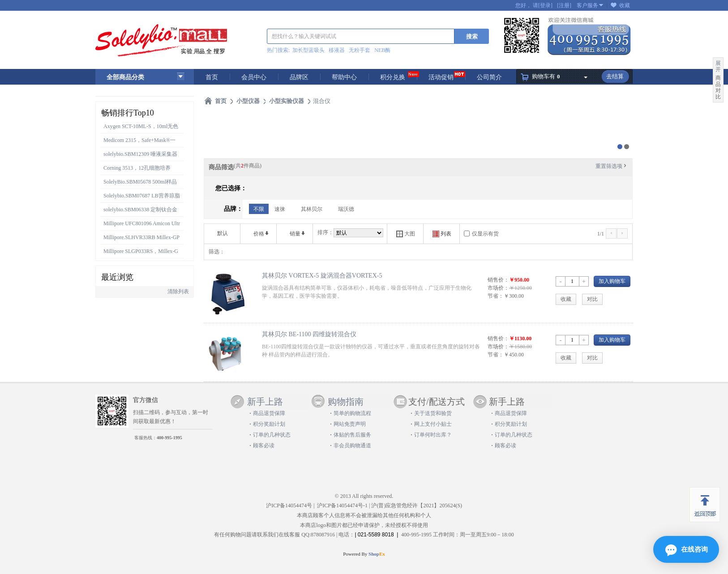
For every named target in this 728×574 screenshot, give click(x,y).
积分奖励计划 (269, 424)
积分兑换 (393, 77)
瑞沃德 (346, 209)
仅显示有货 (485, 234)
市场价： (498, 288)
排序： (325, 232)
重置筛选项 (612, 166)
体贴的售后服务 (352, 435)
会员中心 (254, 77)
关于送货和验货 (433, 413)
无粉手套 (360, 50)
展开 (718, 66)
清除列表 (178, 291)
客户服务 (587, 5)
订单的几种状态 (272, 435)
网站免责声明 (350, 424)
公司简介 (489, 77)
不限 (259, 209)
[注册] (564, 5)
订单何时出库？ (433, 435)
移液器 (337, 50)
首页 (212, 77)
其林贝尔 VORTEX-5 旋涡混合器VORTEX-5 (322, 275)
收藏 (625, 5)
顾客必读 (264, 445)
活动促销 (441, 77)
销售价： (498, 280)
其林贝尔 (312, 209)
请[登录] (543, 5)
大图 (406, 234)
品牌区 (299, 77)
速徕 (280, 209)
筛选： (217, 252)
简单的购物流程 (352, 413)
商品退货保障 (269, 413)
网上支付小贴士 (433, 424)
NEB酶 (382, 50)
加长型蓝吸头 (308, 50)
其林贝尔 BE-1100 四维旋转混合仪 (309, 334)
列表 (442, 234)
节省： (496, 296)
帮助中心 (344, 77)
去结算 (615, 76)
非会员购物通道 (352, 445)
